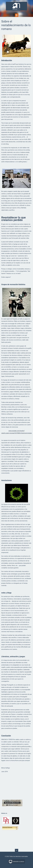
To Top (17, 851)
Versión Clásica (19, 862)
